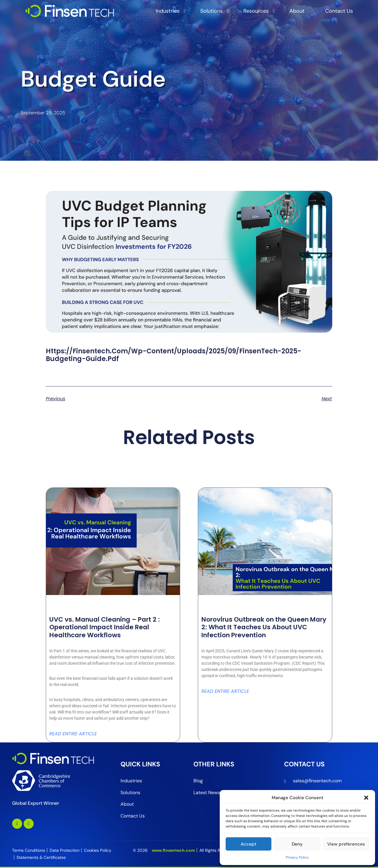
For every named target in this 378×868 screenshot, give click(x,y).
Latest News (207, 793)
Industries (168, 11)
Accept (249, 844)
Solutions (211, 11)
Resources (256, 11)
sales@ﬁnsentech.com (317, 781)
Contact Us (339, 11)
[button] (366, 798)
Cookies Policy (98, 851)
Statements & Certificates (41, 858)
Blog (198, 781)
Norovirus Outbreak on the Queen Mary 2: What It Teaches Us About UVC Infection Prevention (258, 627)
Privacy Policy (297, 857)
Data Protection (65, 851)
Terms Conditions (29, 851)
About (297, 11)
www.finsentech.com (173, 851)
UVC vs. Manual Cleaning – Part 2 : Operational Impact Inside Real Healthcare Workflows (107, 627)
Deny (297, 844)
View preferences (346, 844)
